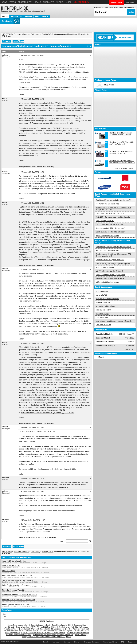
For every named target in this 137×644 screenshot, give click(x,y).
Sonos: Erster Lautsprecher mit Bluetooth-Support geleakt (29, 625)
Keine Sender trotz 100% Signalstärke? (110, 228)
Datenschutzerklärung (110, 642)
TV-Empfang (35, 34)
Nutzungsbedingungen (91, 642)
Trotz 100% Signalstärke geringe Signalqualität (113, 217)
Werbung (67, 642)
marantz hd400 (101, 295)
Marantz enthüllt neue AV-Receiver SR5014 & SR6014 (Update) (50, 631)
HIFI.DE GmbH (14, 642)
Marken (60, 2)
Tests (13, 2)
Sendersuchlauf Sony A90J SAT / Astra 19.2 (18, 580)
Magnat (101, 357)
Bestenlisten (25, 2)
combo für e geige (102, 314)
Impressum (56, 642)
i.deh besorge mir (102, 317)
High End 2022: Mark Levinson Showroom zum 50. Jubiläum (121, 134)
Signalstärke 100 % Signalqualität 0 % (110, 213)
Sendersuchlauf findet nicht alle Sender (110, 232)
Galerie (45, 16)
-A (87, 46)
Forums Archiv (129, 349)
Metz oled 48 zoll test (104, 325)
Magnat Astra (109, 85)
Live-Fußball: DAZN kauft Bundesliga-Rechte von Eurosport (43, 629)
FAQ (123, 642)
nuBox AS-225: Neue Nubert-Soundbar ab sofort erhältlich (44, 633)
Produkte (49, 2)
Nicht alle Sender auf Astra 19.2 (14, 590)
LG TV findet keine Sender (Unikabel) (110, 224)
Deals (38, 2)
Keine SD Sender (9, 571)
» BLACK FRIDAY (81, 2)
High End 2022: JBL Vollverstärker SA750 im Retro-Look (122, 143)
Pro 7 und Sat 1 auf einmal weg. (108, 204)
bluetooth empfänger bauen (106, 306)
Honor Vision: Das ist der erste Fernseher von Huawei (53, 635)
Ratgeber (28, 16)
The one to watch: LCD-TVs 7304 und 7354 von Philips (36, 627)
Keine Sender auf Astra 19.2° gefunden (17, 585)
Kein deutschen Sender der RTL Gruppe (17, 576)
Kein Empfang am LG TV (105, 221)
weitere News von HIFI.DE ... (125, 168)
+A (90, 46)
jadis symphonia (102, 291)
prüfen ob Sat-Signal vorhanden (107, 236)
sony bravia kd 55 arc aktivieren (107, 299)
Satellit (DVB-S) (48, 34)
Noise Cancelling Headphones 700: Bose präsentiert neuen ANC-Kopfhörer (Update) (55, 636)
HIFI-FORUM (7, 34)
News (4, 2)
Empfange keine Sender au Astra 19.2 (16, 605)
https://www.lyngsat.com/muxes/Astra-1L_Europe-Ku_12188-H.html (47, 413)
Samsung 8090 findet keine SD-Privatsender (19, 600)
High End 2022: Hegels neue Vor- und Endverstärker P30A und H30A (122, 162)
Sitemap (77, 642)
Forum (5, 16)
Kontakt (46, 642)
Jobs (69, 2)
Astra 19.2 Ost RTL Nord (11, 566)
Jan (4, 616)
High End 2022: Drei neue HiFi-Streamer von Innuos (121, 152)
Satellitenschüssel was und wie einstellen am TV (114, 200)
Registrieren (132, 642)
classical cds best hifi (104, 310)
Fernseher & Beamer (21, 34)
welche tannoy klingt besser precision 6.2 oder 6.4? (115, 321)
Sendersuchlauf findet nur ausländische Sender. (20, 595)
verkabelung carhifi (103, 302)
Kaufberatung (16, 16)
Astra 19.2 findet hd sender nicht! (14, 561)
